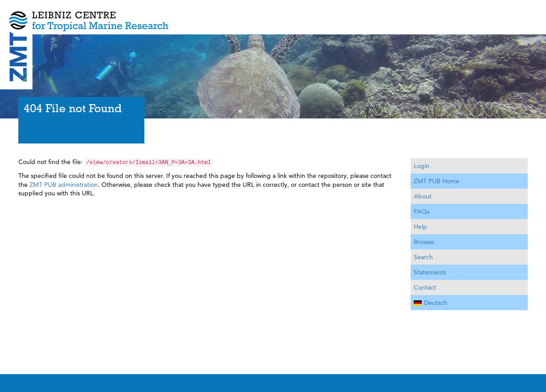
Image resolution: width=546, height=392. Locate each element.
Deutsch (430, 303)
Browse (424, 242)
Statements (430, 272)
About (423, 196)
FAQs (422, 211)
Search (423, 257)
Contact (425, 287)
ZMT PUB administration (64, 185)
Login (422, 166)
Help (420, 227)
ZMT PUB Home (437, 181)
